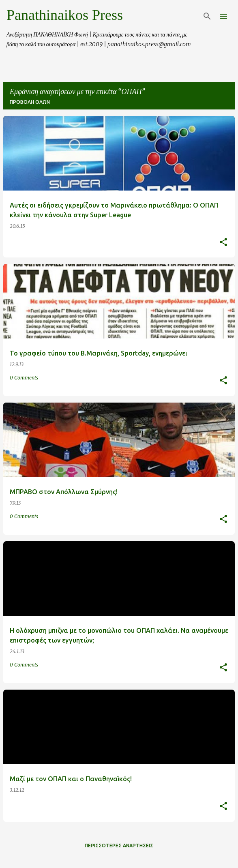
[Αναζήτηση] (207, 16)
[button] (223, 243)
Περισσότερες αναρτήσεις (119, 845)
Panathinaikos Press (65, 15)
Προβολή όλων (30, 102)
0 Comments (24, 378)
